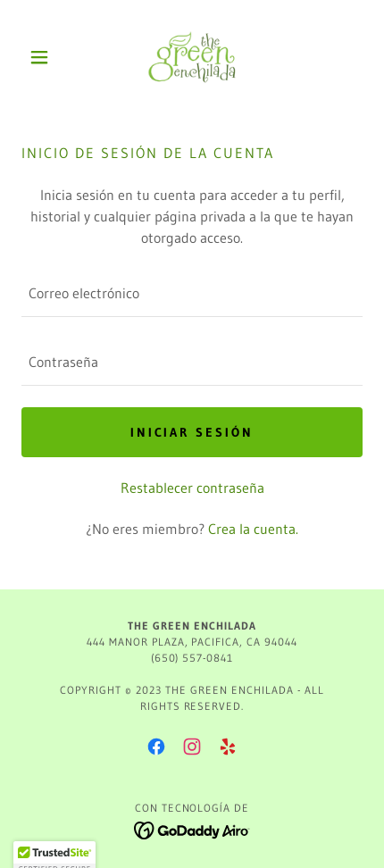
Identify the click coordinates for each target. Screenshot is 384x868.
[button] (47, 57)
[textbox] (192, 293)
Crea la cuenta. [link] (253, 529)
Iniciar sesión (192, 432)
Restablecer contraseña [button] (192, 488)
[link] (192, 57)
